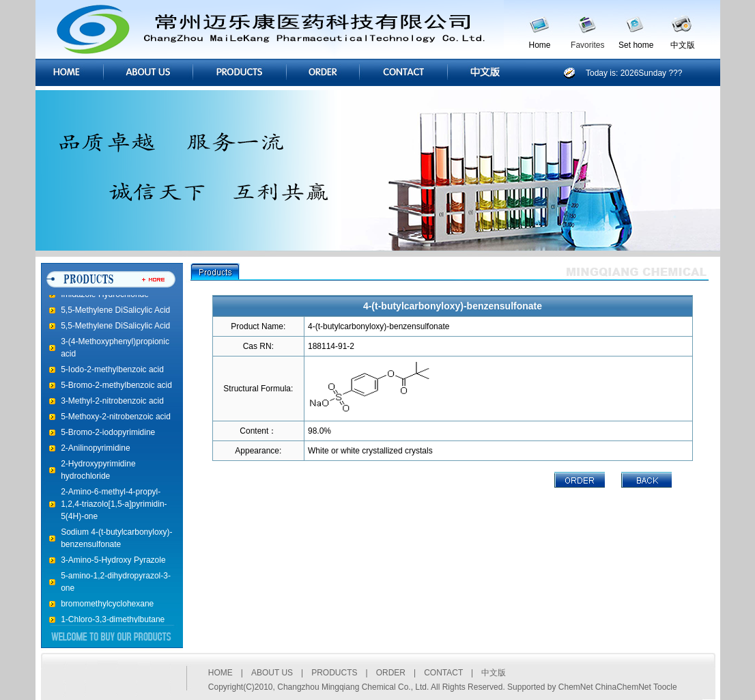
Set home (636, 45)
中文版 (683, 45)
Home (540, 45)
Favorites (587, 45)
